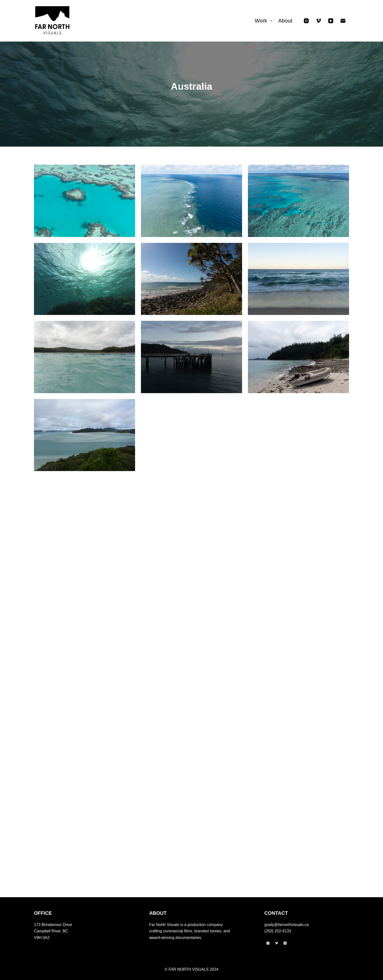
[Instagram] (306, 21)
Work (264, 21)
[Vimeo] (319, 21)
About (285, 21)
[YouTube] (331, 21)
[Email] (343, 21)
